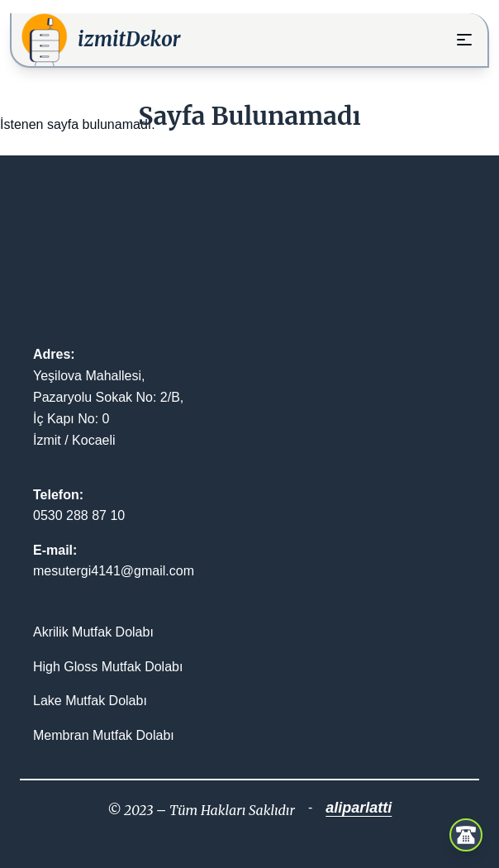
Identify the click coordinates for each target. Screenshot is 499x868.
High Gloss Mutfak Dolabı (108, 667)
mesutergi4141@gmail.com (114, 571)
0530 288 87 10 (79, 515)
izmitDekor (129, 39)
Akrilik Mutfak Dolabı (93, 632)
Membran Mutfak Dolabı (104, 735)
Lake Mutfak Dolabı (90, 701)
